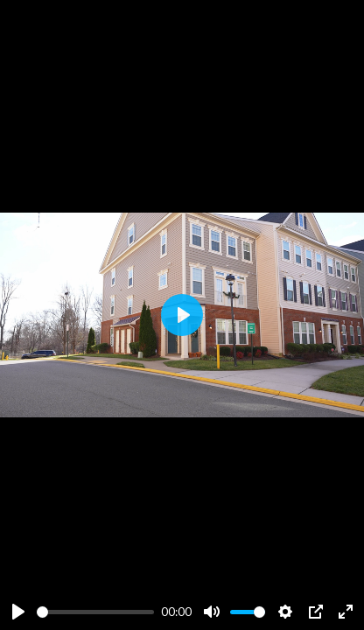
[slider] (95, 612)
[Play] (18, 612)
